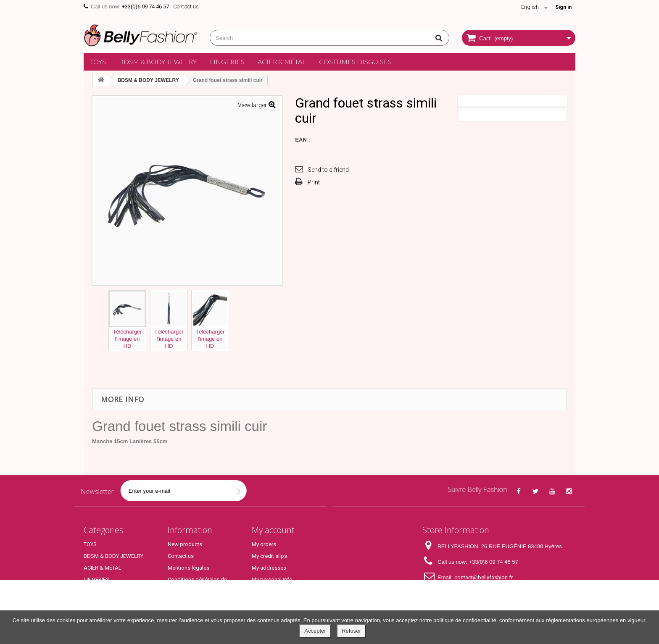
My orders (264, 544)
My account (273, 530)
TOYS (98, 62)
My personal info (272, 580)
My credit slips (269, 556)
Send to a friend (328, 170)
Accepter (315, 631)
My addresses (269, 568)
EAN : (302, 140)
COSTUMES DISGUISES (355, 62)
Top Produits (99, 603)
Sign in (563, 7)
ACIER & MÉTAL (282, 62)
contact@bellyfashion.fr (484, 577)
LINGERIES (227, 62)
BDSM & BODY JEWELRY (158, 62)
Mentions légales (188, 568)
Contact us (186, 7)
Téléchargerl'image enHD (127, 339)
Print (314, 182)
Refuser (351, 631)
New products (185, 544)
